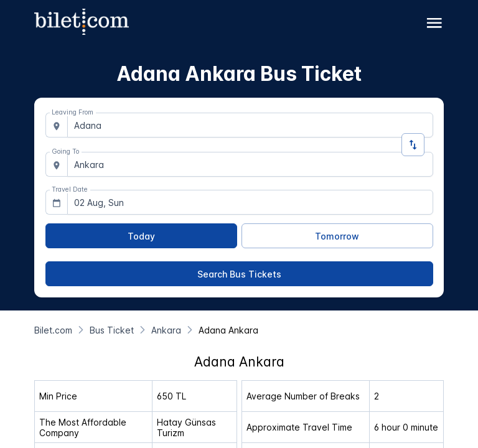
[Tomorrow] (337, 236)
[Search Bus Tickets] (239, 274)
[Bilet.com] (53, 330)
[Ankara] (166, 330)
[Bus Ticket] (112, 330)
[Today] (141, 236)
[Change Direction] (413, 145)
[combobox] (250, 125)
